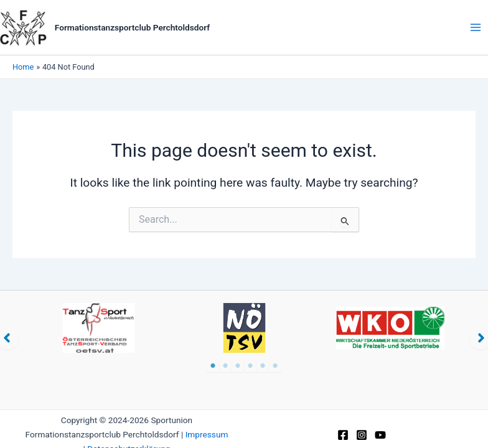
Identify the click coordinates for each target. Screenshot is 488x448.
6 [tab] (275, 366)
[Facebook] (343, 435)
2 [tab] (225, 366)
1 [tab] (213, 366)
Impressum (207, 434)
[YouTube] (380, 435)
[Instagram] (362, 435)
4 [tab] (250, 366)
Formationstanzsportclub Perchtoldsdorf (132, 27)
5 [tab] (263, 366)
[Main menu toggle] (476, 27)
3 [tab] (238, 366)
